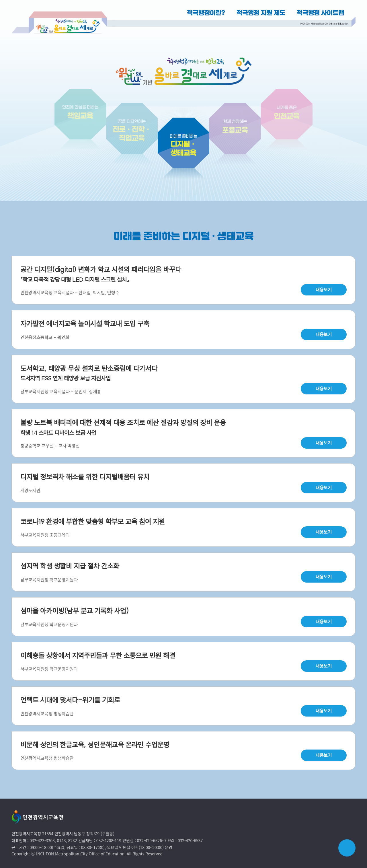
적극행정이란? (206, 13)
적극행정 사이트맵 (320, 13)
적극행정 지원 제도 (261, 13)
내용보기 (324, 290)
